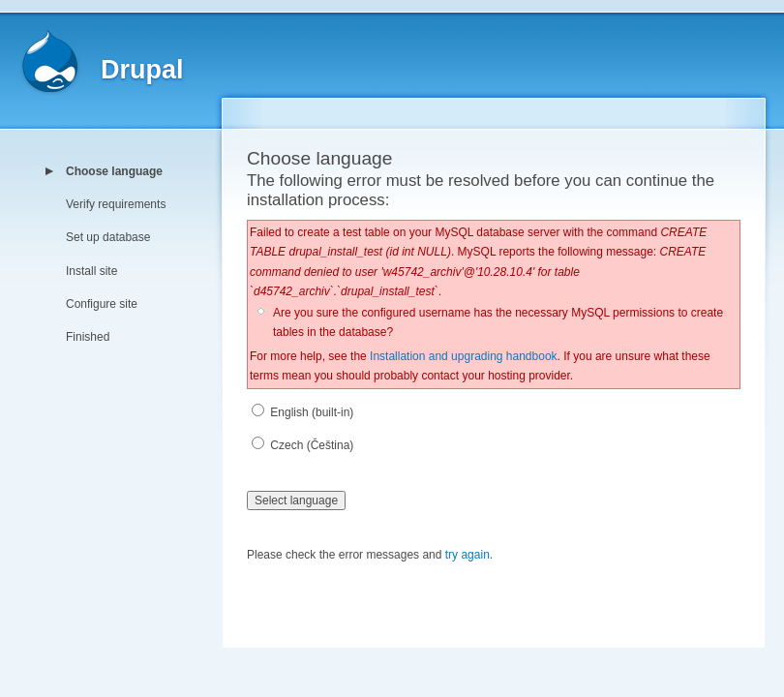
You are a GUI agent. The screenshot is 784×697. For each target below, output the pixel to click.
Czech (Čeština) (302, 445)
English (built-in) (302, 412)
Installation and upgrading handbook (464, 356)
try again (467, 555)
